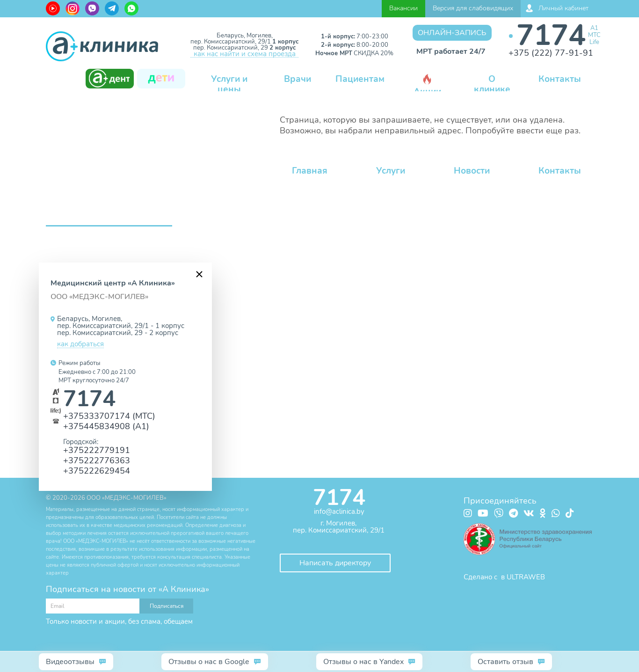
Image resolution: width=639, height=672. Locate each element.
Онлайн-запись (452, 33)
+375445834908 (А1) (106, 426)
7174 (551, 35)
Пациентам (360, 79)
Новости (472, 171)
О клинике (492, 84)
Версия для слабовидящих (473, 8)
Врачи (298, 79)
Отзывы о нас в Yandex (363, 662)
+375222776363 (97, 460)
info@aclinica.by (339, 511)
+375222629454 (97, 471)
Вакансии (403, 8)
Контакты (560, 79)
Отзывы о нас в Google (209, 662)
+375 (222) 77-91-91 (551, 53)
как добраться (80, 344)
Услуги (391, 171)
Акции (427, 86)
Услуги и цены (229, 84)
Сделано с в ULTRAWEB (504, 577)
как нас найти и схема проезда (245, 54)
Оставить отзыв (505, 662)
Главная (310, 171)
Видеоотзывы (70, 662)
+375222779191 (97, 450)
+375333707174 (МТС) (109, 416)
